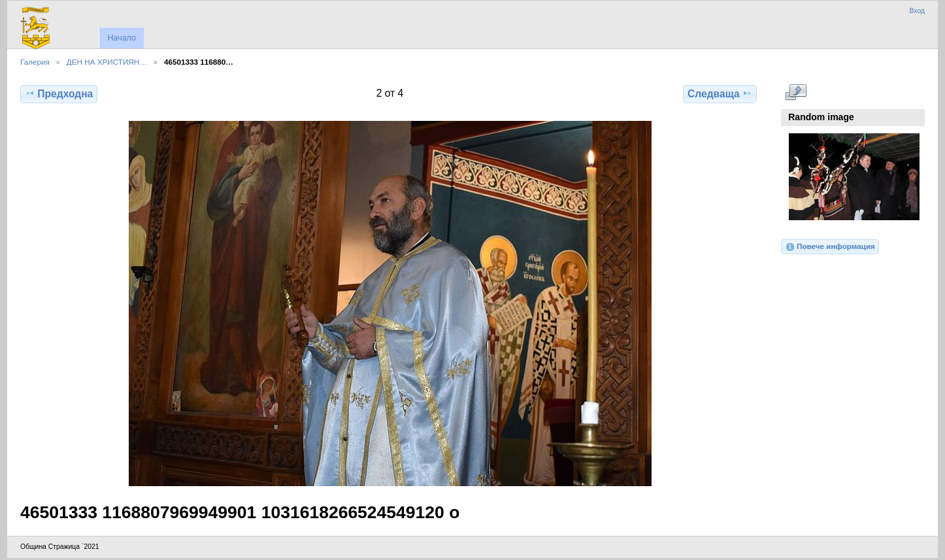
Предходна (59, 93)
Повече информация (830, 247)
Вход (917, 11)
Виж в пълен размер (796, 92)
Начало (121, 38)
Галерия (35, 62)
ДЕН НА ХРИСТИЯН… (107, 62)
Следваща (720, 93)
